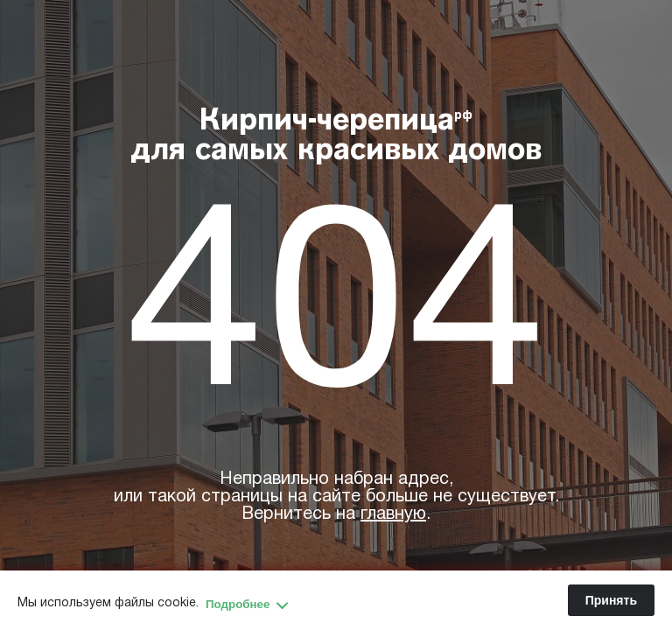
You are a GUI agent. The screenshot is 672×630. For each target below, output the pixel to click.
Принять (611, 600)
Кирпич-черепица (336, 137)
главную (393, 514)
